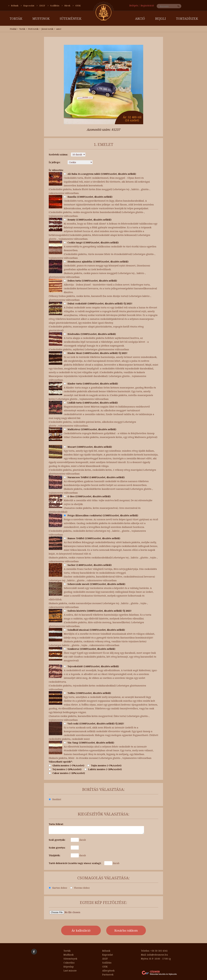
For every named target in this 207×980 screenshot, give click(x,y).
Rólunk (15, 6)
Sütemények (70, 19)
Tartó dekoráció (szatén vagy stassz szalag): (75, 863)
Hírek (67, 6)
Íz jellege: (55, 162)
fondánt (55, 799)
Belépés (134, 5)
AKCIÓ (140, 19)
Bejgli (160, 19)
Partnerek (108, 975)
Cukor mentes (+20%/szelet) (67, 773)
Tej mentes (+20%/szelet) (65, 769)
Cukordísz (69, 963)
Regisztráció (147, 5)
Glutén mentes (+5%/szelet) (67, 765)
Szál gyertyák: (57, 840)
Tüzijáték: (55, 855)
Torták (16, 19)
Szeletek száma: (58, 154)
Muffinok (41, 19)
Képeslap (69, 967)
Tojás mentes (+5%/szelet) (104, 765)
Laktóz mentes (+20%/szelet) (103, 769)
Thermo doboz (80, 888)
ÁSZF (42, 6)
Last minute (70, 971)
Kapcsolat (29, 6)
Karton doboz (58, 888)
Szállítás (55, 6)
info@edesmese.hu (157, 955)
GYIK (78, 6)
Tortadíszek (187, 19)
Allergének (108, 971)
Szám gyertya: (57, 848)
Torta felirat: (56, 824)
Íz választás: (56, 170)
